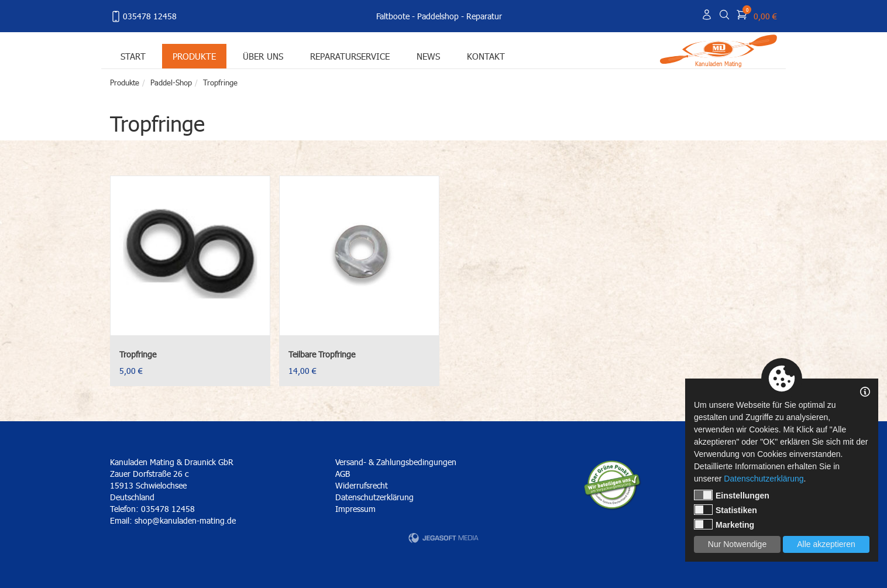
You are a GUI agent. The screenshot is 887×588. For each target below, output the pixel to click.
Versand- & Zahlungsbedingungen (396, 462)
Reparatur (484, 16)
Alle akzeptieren (826, 544)
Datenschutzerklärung (374, 497)
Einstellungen (732, 495)
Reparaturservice (350, 56)
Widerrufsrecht (362, 485)
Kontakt (486, 56)
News (428, 56)
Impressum (355, 509)
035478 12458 (143, 16)
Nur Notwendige (737, 544)
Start (133, 56)
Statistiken (726, 510)
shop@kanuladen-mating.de (185, 520)
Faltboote (393, 16)
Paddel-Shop (171, 82)
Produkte (194, 56)
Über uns (263, 56)
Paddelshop (438, 16)
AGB (343, 474)
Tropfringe (220, 82)
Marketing (724, 524)
